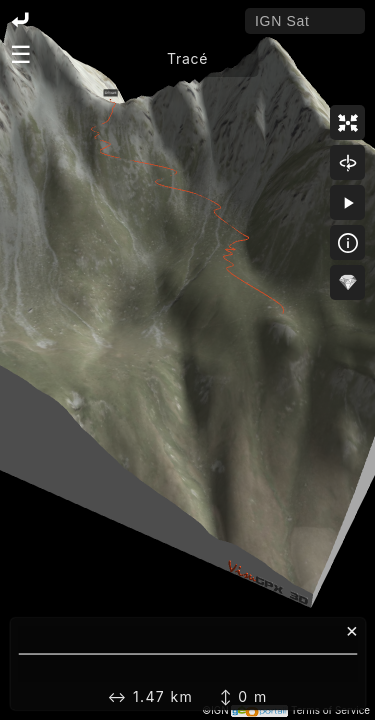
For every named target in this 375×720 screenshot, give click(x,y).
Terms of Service (330, 710)
